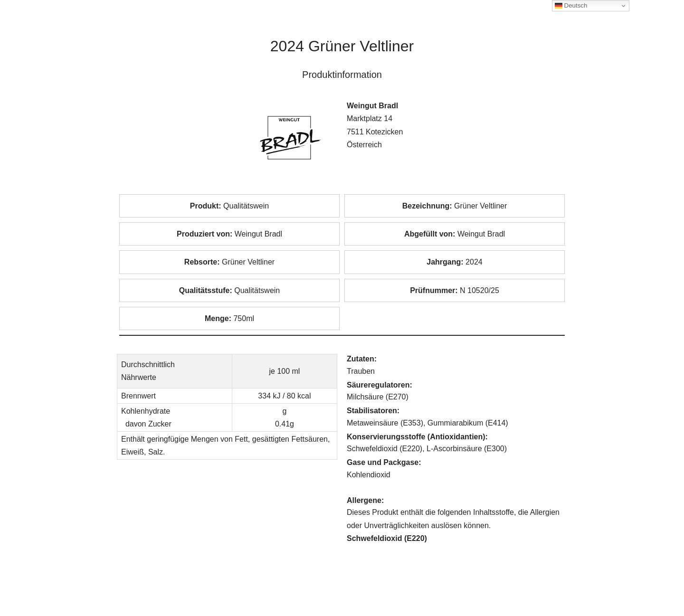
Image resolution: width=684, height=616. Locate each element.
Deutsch (571, 6)
